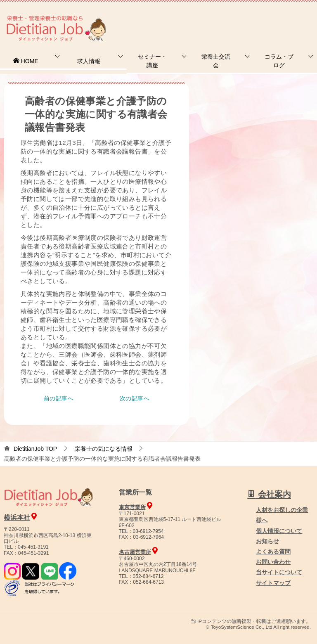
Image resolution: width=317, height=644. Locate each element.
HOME (26, 61)
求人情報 (89, 61)
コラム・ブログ (279, 61)
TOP (35, 449)
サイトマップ (273, 583)
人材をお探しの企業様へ (261, 18)
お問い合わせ (273, 562)
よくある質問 (273, 552)
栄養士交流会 (216, 61)
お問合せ (175, 18)
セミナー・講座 (152, 61)
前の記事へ (59, 398)
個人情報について (279, 531)
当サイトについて (279, 572)
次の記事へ (135, 398)
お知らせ (267, 541)
